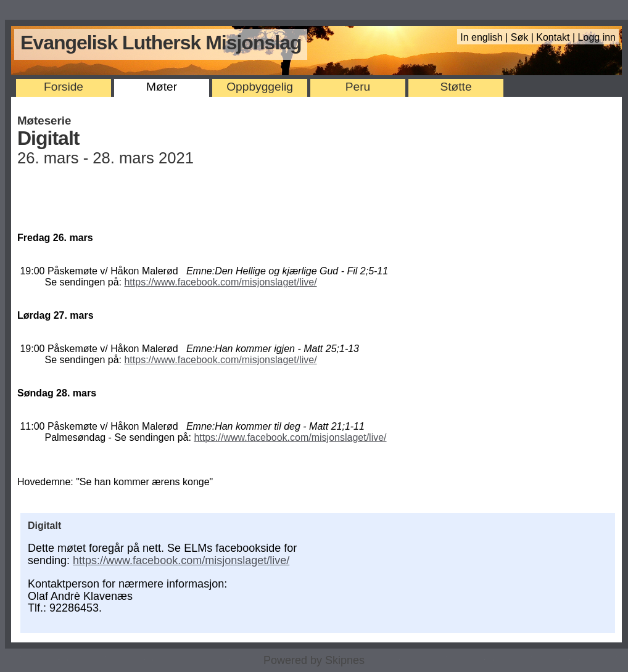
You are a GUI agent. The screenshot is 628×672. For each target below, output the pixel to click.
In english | (485, 37)
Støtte (456, 87)
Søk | (524, 37)
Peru (358, 87)
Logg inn (597, 37)
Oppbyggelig (260, 87)
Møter (162, 87)
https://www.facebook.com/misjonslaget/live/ (220, 282)
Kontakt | (557, 37)
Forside (64, 87)
